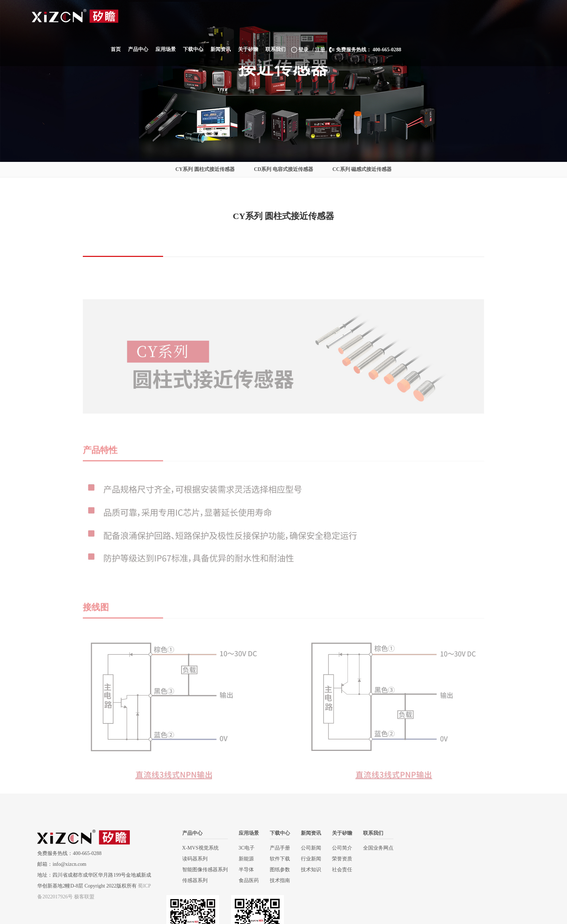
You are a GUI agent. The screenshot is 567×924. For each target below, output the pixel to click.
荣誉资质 (338, 859)
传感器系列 (191, 880)
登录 (426, 17)
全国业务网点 (374, 848)
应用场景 (244, 833)
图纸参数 (276, 870)
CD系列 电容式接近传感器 (283, 169)
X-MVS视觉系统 (196, 848)
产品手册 (276, 848)
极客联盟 (84, 897)
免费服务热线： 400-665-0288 (492, 17)
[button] (265, 16)
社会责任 (338, 870)
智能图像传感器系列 (201, 870)
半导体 (242, 870)
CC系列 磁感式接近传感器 (362, 169)
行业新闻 (307, 859)
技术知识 (307, 870)
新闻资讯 (307, 833)
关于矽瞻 (338, 833)
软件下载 (276, 859)
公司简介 (338, 848)
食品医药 (244, 880)
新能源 (242, 859)
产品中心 (188, 833)
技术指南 (276, 880)
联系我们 (369, 833)
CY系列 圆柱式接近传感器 (205, 169)
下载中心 (276, 833)
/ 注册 (445, 16)
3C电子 (242, 848)
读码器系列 (191, 859)
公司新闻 (307, 848)
